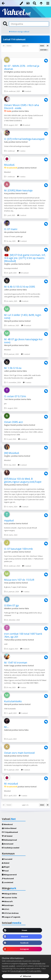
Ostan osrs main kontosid (19, 753)
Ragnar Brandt (10, 425)
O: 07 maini (11, 229)
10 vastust (26, 325)
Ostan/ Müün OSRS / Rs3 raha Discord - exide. (22, 107)
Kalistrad (8, 730)
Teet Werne (9, 399)
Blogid (6, 867)
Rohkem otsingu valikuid (19, 32)
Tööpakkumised (10, 832)
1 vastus (21, 151)
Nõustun (26, 976)
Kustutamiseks (13, 701)
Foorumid (7, 859)
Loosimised (7, 882)
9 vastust (27, 91)
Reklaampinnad (9, 840)
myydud (9, 520)
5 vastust (25, 354)
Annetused (8, 844)
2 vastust (22, 215)
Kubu (6, 142)
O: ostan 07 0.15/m (15, 396)
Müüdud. (9, 165)
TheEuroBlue (9, 640)
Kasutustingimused (18, 971)
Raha (27, 111)
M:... (6, 727)
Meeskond (7, 824)
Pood (5, 871)
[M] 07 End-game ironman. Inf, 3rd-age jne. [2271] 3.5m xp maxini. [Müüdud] (25, 258)
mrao (6, 583)
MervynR (8, 321)
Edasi (42, 46)
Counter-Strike (9, 898)
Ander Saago (9, 666)
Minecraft (7, 901)
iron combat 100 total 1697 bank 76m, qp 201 (23, 635)
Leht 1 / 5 (25, 46)
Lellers (7, 290)
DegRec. (7, 264)
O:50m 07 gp (11, 605)
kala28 (7, 756)
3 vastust (22, 241)
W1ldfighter (9, 72)
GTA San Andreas (10, 913)
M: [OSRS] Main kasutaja (18, 190)
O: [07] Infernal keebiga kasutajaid (24, 139)
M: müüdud (11, 784)
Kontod (30, 72)
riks (5, 232)
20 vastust (24, 273)
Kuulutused (8, 879)
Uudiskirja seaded (11, 848)
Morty (7, 485)
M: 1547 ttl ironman (16, 663)
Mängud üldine (9, 894)
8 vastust (25, 649)
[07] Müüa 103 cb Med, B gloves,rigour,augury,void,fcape (23, 480)
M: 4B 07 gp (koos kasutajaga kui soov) (23, 341)
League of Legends (11, 917)
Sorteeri (44, 50)
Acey (6, 193)
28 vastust (25, 125)
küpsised (24, 963)
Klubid (6, 863)
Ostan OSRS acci (13, 422)
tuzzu (6, 523)
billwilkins (8, 608)
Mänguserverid (9, 875)
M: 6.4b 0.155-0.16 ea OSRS (20, 287)
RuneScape (8, 905)
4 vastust (24, 301)
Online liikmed (9, 828)
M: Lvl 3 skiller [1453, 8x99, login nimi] (23, 316)
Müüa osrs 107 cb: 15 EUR (19, 580)
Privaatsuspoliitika (34, 971)
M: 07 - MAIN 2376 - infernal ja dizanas (22, 67)
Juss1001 (8, 552)
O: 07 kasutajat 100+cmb (18, 549)
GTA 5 (5, 909)
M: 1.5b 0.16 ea (13, 368)
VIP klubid (7, 836)
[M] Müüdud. (12, 453)
